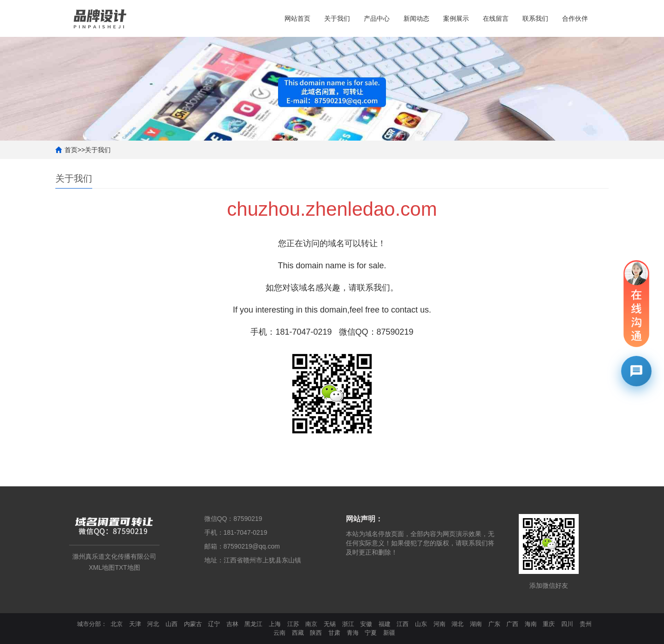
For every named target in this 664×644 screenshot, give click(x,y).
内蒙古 (193, 624)
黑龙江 (253, 624)
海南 (531, 624)
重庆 (549, 624)
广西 (512, 624)
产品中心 (377, 18)
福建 (385, 624)
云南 (279, 633)
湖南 (476, 624)
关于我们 (337, 18)
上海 (275, 624)
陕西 (316, 633)
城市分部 (89, 624)
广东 (494, 624)
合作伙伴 (575, 18)
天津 (135, 624)
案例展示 (456, 18)
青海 (353, 633)
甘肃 (334, 633)
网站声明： (364, 519)
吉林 (232, 624)
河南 (439, 624)
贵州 (586, 624)
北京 (117, 624)
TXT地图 (127, 567)
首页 (71, 150)
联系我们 (535, 18)
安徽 (366, 624)
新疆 (389, 633)
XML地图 (102, 567)
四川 (567, 624)
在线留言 (496, 18)
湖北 (457, 624)
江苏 (293, 624)
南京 (311, 624)
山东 (421, 624)
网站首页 (297, 18)
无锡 (330, 624)
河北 (153, 624)
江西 (403, 624)
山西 (172, 624)
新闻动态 (416, 18)
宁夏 (371, 633)
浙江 (348, 624)
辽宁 (214, 624)
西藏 (298, 633)
